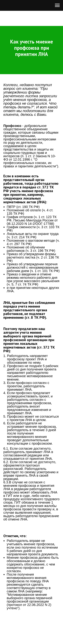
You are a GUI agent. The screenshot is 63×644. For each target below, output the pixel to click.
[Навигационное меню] (57, 5)
